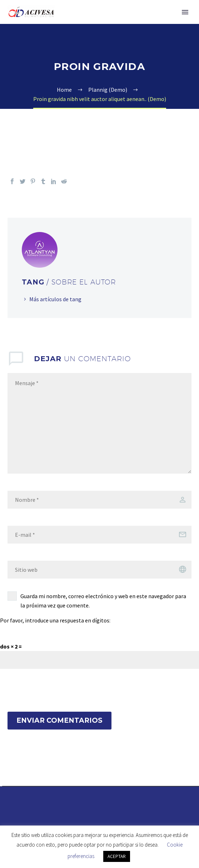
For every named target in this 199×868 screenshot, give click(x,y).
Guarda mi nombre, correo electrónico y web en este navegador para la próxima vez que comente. (103, 601)
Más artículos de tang (55, 299)
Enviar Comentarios (59, 720)
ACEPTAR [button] (117, 856)
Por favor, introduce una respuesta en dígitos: (55, 620)
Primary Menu (185, 12)
